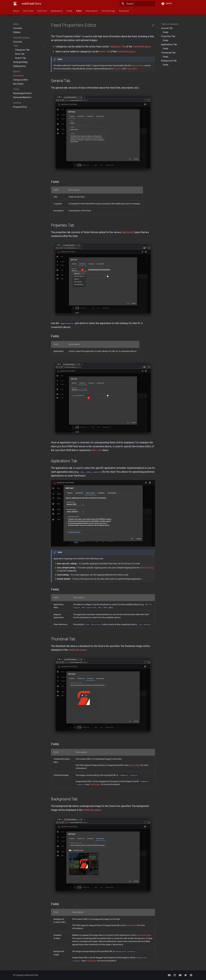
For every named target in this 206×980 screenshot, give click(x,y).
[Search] (137, 4)
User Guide (28, 11)
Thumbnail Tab (168, 53)
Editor (79, 11)
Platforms (42, 11)
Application (128, 232)
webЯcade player (77, 650)
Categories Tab (22, 50)
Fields (166, 32)
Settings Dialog (20, 62)
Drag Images (132, 69)
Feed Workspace (142, 47)
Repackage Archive (22, 93)
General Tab (167, 28)
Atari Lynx (97, 450)
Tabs (29, 46)
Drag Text (118, 69)
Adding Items (20, 66)
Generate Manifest (22, 97)
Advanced (124, 11)
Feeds (69, 11)
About (16, 11)
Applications (57, 11)
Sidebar (17, 32)
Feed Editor (19, 76)
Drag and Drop (20, 107)
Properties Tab (168, 36)
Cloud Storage (108, 11)
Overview (18, 28)
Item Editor (18, 84)
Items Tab (20, 54)
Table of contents (170, 24)
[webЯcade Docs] (15, 4)
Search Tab (20, 58)
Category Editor (21, 80)
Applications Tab (169, 44)
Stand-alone (92, 11)
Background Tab (169, 61)
